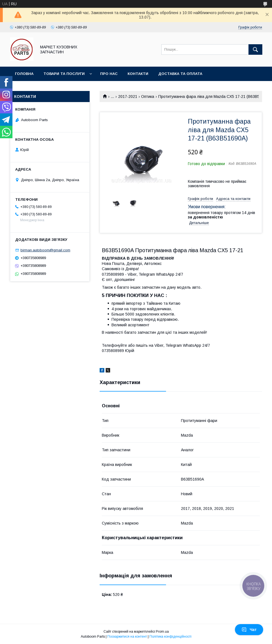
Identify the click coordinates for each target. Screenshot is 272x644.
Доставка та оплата (180, 74)
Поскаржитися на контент (127, 637)
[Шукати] (255, 49)
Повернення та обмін (38, 88)
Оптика (148, 97)
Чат (249, 630)
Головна (24, 74)
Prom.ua (162, 632)
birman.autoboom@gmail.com (45, 250)
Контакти (138, 74)
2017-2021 (128, 97)
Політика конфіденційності (170, 637)
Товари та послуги (64, 74)
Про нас (109, 74)
